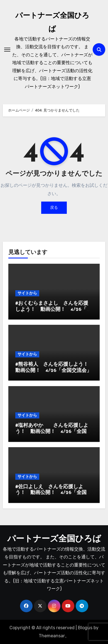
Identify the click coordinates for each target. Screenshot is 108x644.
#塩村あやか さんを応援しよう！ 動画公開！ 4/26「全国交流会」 (53, 432)
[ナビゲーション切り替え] (7, 50)
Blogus (85, 628)
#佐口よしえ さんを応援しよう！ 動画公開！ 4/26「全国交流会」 (53, 493)
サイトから (27, 293)
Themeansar (52, 636)
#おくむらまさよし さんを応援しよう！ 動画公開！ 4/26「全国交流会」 (53, 309)
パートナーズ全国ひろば (54, 539)
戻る (54, 208)
